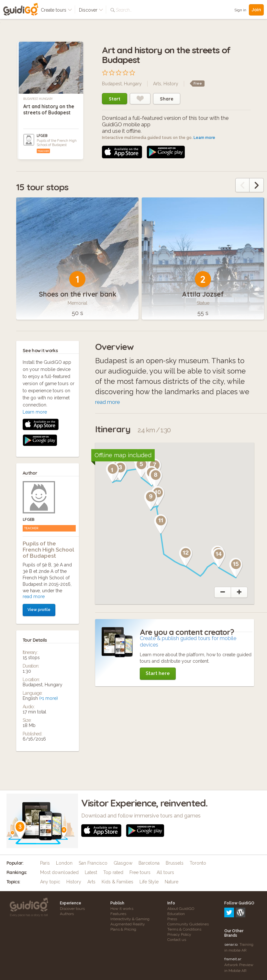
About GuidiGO (181, 909)
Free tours (140, 872)
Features (118, 914)
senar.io (231, 917)
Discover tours (72, 909)
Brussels (175, 863)
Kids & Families (117, 882)
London (64, 863)
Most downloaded (59, 872)
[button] (113, 472)
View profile (39, 487)
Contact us (177, 940)
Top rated (113, 872)
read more (34, 474)
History (171, 84)
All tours (165, 872)
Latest (91, 872)
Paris (45, 863)
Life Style (149, 882)
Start (115, 99)
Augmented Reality (128, 924)
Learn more (204, 138)
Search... (124, 10)
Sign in (240, 10)
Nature (172, 882)
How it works (122, 909)
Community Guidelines (188, 924)
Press (172, 919)
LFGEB (42, 136)
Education (176, 914)
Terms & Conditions (184, 929)
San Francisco (93, 863)
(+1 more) (49, 576)
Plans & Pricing (123, 929)
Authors (67, 914)
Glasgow (123, 863)
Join (256, 10)
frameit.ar (233, 931)
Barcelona (149, 863)
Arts (157, 84)
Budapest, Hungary (38, 99)
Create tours (56, 10)
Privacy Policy (179, 934)
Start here (158, 673)
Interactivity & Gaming (130, 919)
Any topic (50, 882)
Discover (91, 10)
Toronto (198, 863)
